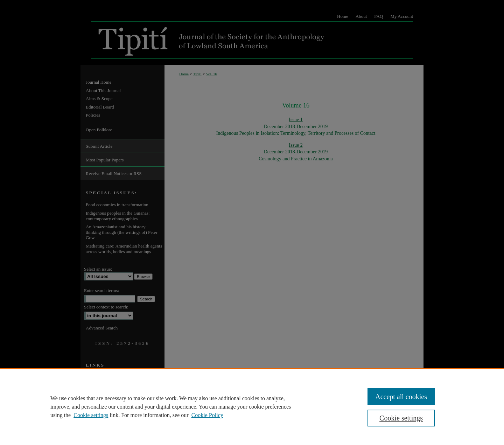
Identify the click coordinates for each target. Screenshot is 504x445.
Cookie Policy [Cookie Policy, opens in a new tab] (207, 415)
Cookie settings (91, 415)
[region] (252, 406)
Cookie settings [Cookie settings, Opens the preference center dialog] (401, 418)
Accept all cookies (401, 397)
